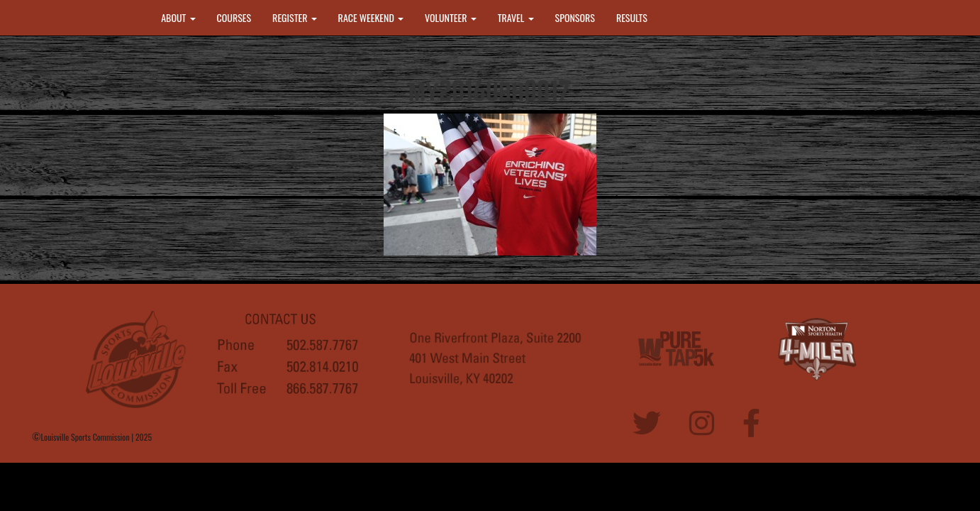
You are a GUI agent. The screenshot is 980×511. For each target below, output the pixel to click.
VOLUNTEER (451, 17)
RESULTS (632, 17)
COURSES (234, 17)
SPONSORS (575, 17)
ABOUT (178, 17)
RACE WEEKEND (371, 17)
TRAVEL (516, 17)
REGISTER (295, 17)
